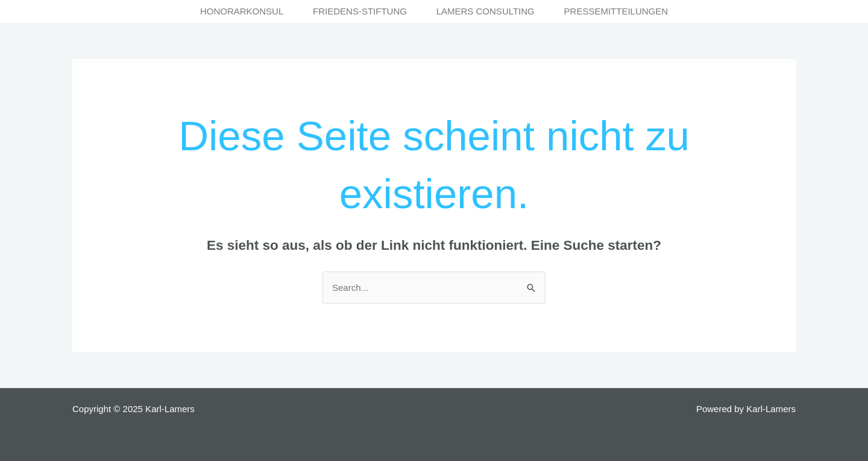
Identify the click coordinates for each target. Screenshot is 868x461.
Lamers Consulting (486, 11)
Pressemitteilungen (616, 11)
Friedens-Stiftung (360, 11)
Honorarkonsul (242, 11)
